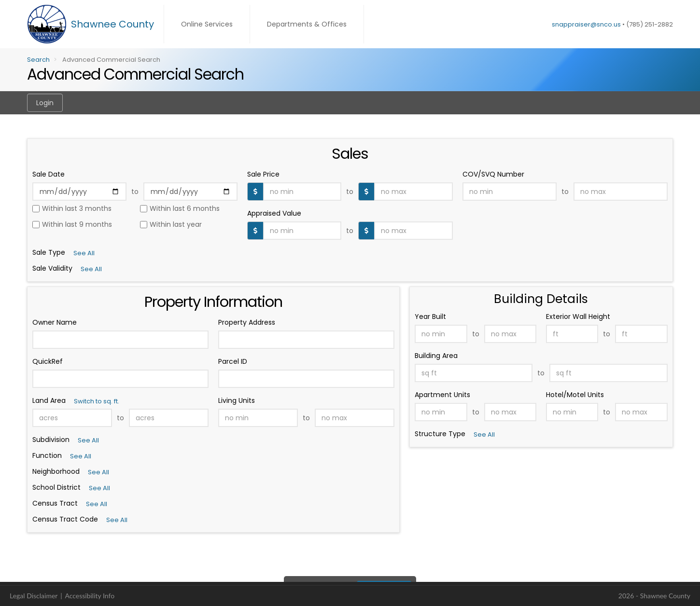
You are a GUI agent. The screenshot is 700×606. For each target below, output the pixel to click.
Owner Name (55, 322)
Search (38, 60)
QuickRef (48, 361)
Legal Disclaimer (34, 596)
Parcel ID (233, 361)
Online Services (207, 24)
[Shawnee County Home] (95, 24)
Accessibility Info (90, 596)
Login (45, 103)
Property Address (247, 322)
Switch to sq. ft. (97, 401)
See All (88, 440)
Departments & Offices (307, 24)
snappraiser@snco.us (586, 24)
